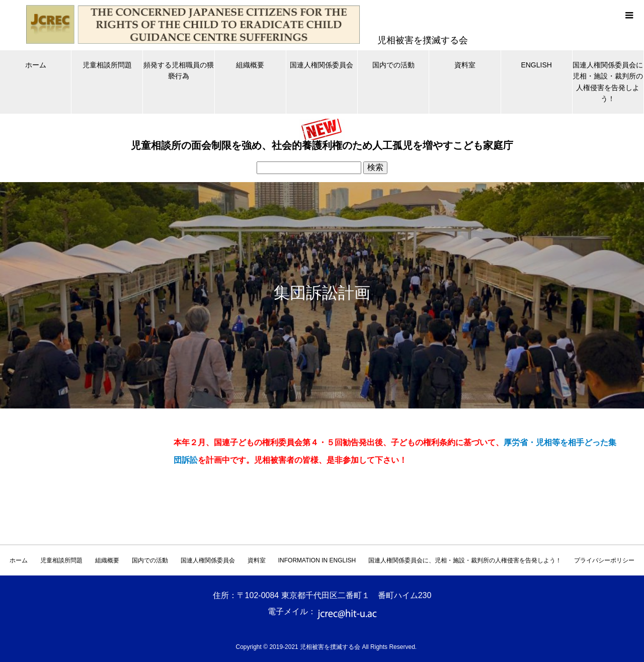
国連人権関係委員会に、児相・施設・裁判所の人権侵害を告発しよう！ (465, 560)
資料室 (465, 65)
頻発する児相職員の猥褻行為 (179, 70)
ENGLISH (536, 65)
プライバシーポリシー (604, 560)
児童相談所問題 (107, 65)
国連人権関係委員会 (321, 65)
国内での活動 (393, 65)
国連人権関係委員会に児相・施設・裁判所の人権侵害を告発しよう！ (608, 82)
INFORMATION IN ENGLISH (317, 560)
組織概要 (250, 65)
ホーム (36, 65)
